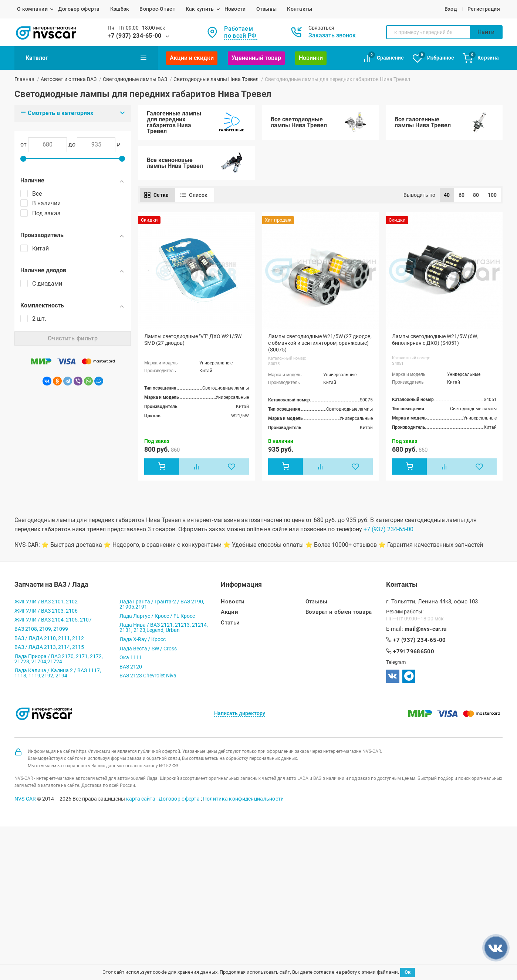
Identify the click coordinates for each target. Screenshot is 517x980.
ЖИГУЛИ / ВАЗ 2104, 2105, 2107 (53, 620)
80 (476, 195)
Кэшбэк (120, 9)
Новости (235, 9)
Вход (451, 9)
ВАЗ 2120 (131, 667)
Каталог (86, 58)
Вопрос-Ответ (157, 9)
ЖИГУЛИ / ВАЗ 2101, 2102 (46, 602)
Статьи (230, 623)
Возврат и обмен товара (339, 613)
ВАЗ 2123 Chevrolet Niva (148, 676)
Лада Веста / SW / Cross (148, 649)
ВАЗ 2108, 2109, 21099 (41, 630)
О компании (32, 9)
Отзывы (267, 9)
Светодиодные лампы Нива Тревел (216, 79)
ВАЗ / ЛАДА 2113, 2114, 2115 (49, 648)
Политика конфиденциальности (244, 799)
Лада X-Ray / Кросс (143, 640)
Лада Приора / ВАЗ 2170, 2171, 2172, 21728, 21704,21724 (59, 659)
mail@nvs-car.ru (426, 630)
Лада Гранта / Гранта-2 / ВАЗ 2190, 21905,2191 (162, 605)
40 (447, 195)
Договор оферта (79, 9)
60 (462, 195)
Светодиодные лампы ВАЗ (135, 79)
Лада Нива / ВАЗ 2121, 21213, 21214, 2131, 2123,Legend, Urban (164, 628)
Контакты (300, 9)
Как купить (200, 9)
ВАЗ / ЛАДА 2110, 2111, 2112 (49, 639)
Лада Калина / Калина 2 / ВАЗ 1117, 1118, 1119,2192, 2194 (58, 674)
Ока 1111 (131, 658)
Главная (24, 79)
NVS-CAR (25, 799)
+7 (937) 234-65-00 (135, 36)
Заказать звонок (332, 35)
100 (492, 195)
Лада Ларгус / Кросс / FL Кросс (157, 616)
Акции (229, 613)
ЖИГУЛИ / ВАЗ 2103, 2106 (46, 611)
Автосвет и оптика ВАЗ (69, 79)
